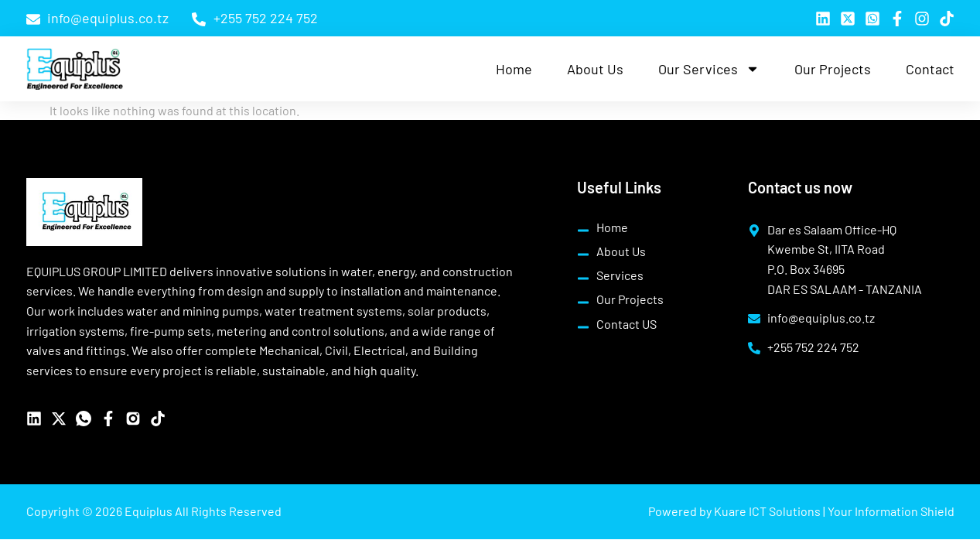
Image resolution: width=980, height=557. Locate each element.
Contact (930, 69)
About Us (595, 69)
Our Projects (833, 69)
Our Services (709, 69)
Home (514, 69)
